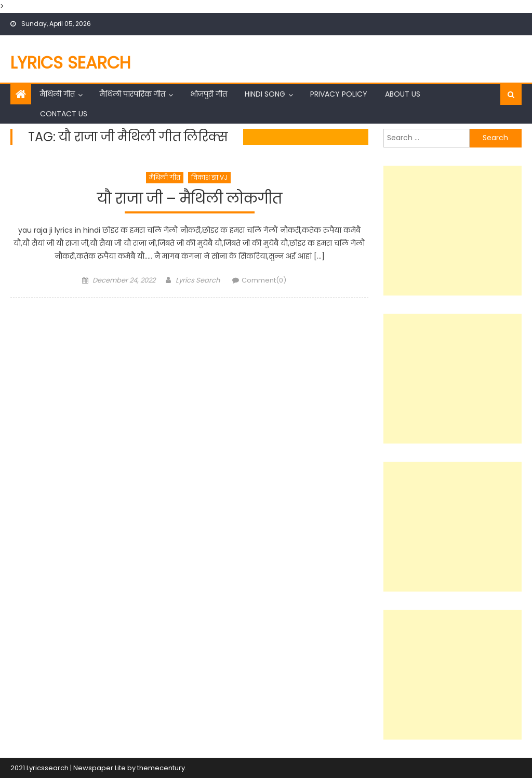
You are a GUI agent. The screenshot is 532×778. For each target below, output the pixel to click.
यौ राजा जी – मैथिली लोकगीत (190, 199)
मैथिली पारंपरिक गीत (132, 94)
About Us (403, 94)
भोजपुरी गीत (209, 94)
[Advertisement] (452, 231)
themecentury (161, 768)
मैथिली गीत (57, 94)
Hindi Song (265, 94)
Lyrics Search (71, 63)
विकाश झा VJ (209, 177)
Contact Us (64, 114)
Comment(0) (264, 280)
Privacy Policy (339, 94)
